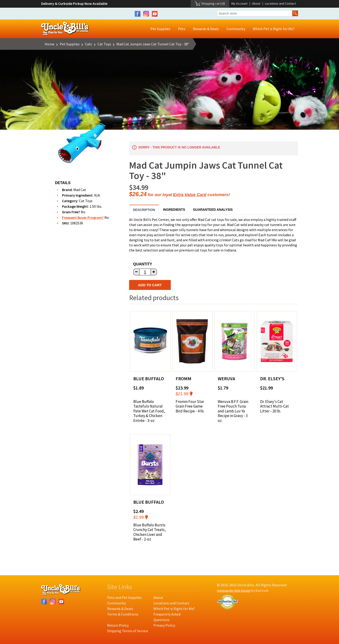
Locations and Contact (280, 3)
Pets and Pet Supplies (124, 597)
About (256, 3)
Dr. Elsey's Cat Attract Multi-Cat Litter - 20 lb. (274, 406)
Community (236, 29)
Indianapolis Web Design (234, 591)
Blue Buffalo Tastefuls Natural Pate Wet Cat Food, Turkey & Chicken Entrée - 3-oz (149, 411)
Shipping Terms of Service (128, 631)
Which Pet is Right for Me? (274, 29)
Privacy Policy (164, 625)
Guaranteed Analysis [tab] (213, 210)
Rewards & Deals (206, 29)
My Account (239, 3)
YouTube (155, 14)
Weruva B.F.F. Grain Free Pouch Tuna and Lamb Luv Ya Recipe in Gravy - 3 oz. (233, 411)
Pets (182, 29)
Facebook (138, 14)
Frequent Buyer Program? (83, 217)
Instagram (146, 14)
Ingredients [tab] (174, 210)
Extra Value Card (190, 195)
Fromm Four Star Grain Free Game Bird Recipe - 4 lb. (190, 406)
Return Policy (118, 625)
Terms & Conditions (123, 614)
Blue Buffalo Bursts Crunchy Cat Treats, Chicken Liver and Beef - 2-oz (149, 532)
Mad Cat (80, 190)
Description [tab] (144, 210)
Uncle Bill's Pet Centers (65, 29)
